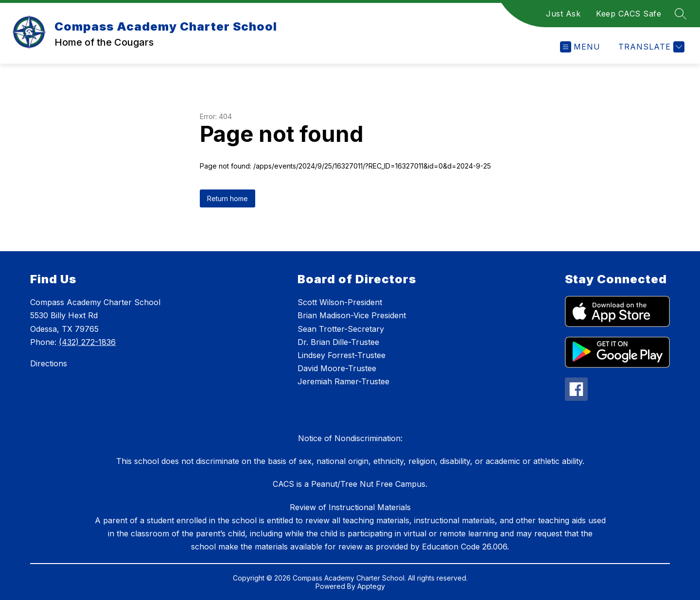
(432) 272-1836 (87, 342)
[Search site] (681, 14)
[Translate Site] (650, 47)
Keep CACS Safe (629, 14)
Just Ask (563, 14)
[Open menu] (580, 47)
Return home (227, 198)
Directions (49, 363)
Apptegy (371, 586)
